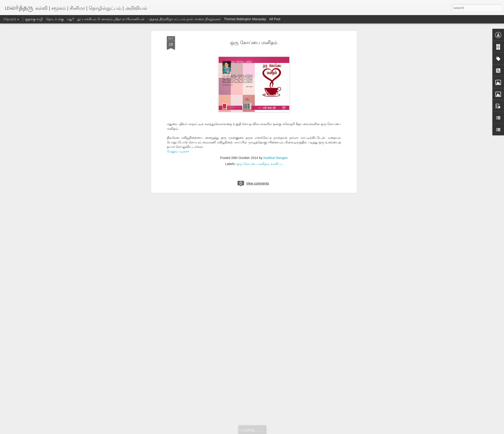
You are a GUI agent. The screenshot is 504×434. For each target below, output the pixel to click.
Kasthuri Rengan (275, 158)
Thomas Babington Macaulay (245, 19)
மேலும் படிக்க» (178, 151)
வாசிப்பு (277, 164)
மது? (71, 19)
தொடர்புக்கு (55, 19)
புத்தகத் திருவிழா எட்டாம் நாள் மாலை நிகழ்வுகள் (184, 19)
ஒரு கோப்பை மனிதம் (254, 42)
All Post (275, 19)
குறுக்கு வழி (34, 19)
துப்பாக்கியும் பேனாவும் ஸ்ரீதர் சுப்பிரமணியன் (111, 19)
